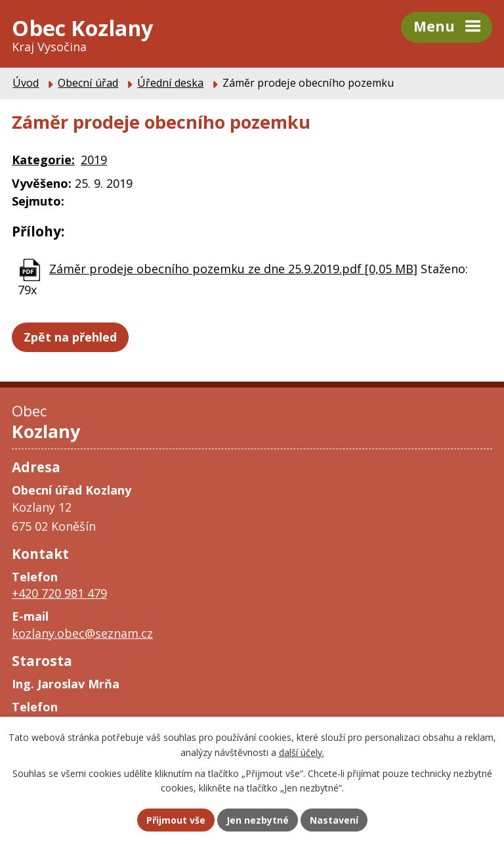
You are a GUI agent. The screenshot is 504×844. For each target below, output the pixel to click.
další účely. (302, 752)
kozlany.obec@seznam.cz (82, 633)
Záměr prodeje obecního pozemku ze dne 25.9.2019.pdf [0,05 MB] (233, 269)
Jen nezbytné (258, 820)
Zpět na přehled (70, 337)
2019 (94, 160)
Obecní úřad (88, 83)
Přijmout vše (176, 820)
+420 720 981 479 (59, 593)
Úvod (26, 83)
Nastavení (334, 820)
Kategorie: (43, 160)
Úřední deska (170, 83)
